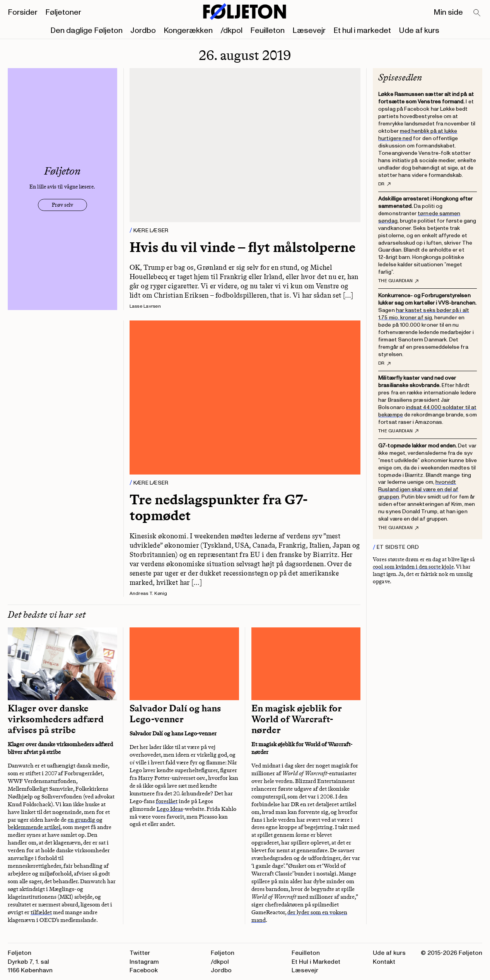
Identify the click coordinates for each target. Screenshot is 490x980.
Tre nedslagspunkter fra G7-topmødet (219, 507)
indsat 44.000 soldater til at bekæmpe (427, 411)
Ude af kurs (419, 31)
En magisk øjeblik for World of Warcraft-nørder (297, 719)
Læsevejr (309, 31)
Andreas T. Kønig (149, 594)
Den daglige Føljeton (86, 31)
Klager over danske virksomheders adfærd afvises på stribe (56, 719)
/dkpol (231, 31)
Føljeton (223, 953)
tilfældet (41, 912)
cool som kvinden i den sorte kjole (413, 567)
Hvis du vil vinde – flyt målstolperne (242, 247)
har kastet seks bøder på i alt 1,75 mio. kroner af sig (424, 314)
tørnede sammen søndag (419, 217)
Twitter (140, 953)
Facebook (144, 970)
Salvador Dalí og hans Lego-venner (175, 714)
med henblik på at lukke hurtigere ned (418, 135)
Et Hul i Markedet (316, 962)
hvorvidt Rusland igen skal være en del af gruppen (418, 489)
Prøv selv (62, 205)
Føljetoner (63, 12)
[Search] (477, 13)
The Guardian (398, 281)
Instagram (144, 962)
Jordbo (143, 31)
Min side (448, 12)
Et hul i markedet (362, 31)
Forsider (23, 12)
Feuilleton (267, 31)
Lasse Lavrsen (145, 306)
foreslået (167, 801)
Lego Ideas (170, 809)
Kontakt (384, 962)
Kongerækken (188, 31)
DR (384, 184)
